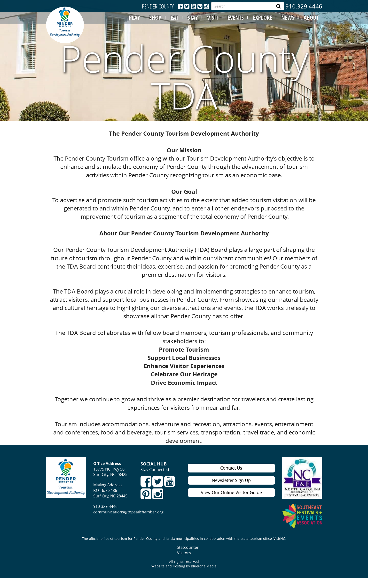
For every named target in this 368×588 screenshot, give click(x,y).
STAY (193, 17)
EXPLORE (262, 17)
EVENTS (236, 17)
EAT (174, 17)
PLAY (134, 17)
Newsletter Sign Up (231, 480)
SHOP (155, 17)
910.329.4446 (304, 6)
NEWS (288, 17)
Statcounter (188, 547)
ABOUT (311, 17)
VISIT (213, 17)
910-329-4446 (105, 506)
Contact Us (231, 468)
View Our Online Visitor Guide (231, 492)
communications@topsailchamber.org (128, 512)
